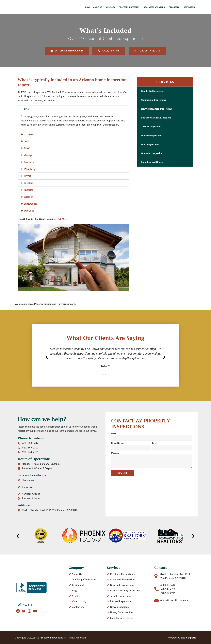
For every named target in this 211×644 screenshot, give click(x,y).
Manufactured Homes (152, 162)
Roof (27, 148)
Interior (29, 190)
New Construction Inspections (157, 109)
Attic (27, 141)
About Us (98, 7)
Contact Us (189, 7)
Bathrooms (31, 204)
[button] (73, 109)
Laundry (29, 162)
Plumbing (30, 169)
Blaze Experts (188, 638)
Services (111, 7)
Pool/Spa (29, 211)
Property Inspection (130, 7)
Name (114, 433)
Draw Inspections (150, 144)
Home (88, 7)
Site (27, 109)
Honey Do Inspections (152, 153)
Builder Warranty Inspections (156, 118)
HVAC (28, 176)
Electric (29, 183)
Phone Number (118, 443)
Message (115, 453)
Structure (30, 134)
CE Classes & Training (155, 7)
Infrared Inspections (152, 135)
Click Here (62, 219)
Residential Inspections (153, 91)
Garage (28, 155)
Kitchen (29, 197)
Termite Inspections (151, 127)
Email (155, 443)
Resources (175, 7)
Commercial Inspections (154, 100)
